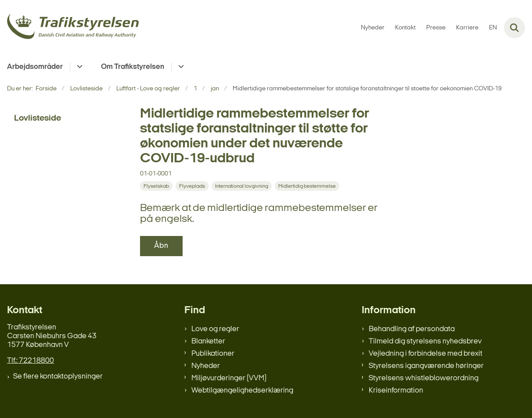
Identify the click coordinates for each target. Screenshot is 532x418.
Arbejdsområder (35, 67)
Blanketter (208, 341)
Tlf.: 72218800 (31, 361)
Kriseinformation (396, 391)
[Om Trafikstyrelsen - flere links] (180, 67)
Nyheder (206, 366)
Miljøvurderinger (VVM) (229, 378)
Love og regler (215, 329)
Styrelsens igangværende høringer (426, 366)
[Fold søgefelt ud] (514, 28)
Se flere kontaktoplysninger (58, 377)
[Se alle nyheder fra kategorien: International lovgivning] (242, 186)
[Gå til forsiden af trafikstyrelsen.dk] (69, 28)
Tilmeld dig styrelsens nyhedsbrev (425, 341)
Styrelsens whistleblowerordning (424, 378)
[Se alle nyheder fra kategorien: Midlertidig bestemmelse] (307, 186)
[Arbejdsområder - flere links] (78, 67)
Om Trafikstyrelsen (133, 67)
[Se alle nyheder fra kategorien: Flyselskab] (156, 186)
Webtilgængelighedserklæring (242, 391)
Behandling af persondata (412, 329)
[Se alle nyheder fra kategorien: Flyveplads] (192, 186)
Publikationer (213, 354)
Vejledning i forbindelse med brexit (426, 354)
